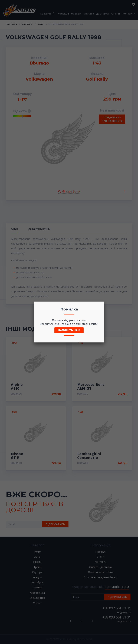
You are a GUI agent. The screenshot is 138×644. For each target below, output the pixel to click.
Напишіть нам (69, 330)
